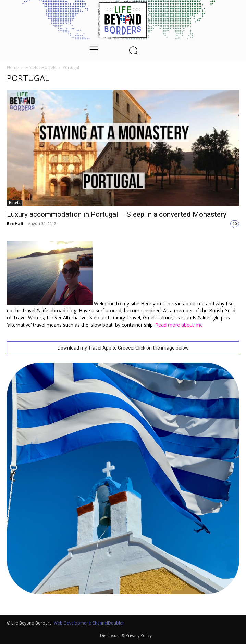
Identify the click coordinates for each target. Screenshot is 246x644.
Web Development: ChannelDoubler (89, 623)
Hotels (15, 203)
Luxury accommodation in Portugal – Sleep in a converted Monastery (117, 214)
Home (13, 68)
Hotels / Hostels (41, 68)
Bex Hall (15, 224)
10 (235, 224)
